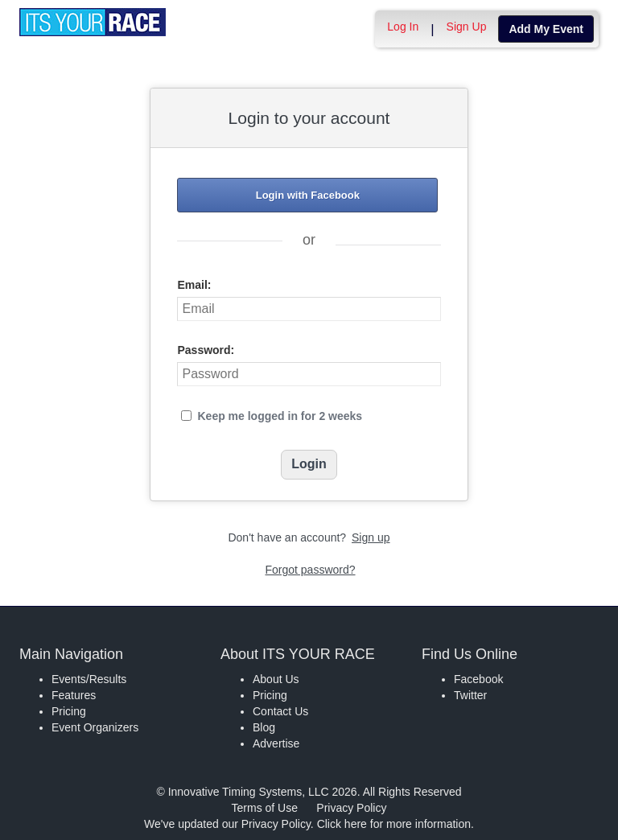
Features (74, 695)
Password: (206, 350)
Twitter (470, 695)
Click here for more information (394, 824)
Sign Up (467, 27)
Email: (194, 285)
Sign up (371, 537)
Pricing (69, 711)
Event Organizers (95, 727)
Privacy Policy (351, 808)
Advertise (276, 743)
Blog (264, 727)
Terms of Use (265, 808)
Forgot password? (310, 570)
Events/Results (89, 679)
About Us (276, 679)
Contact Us (280, 711)
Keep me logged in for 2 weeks (280, 416)
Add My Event (546, 29)
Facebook (478, 679)
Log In (403, 27)
